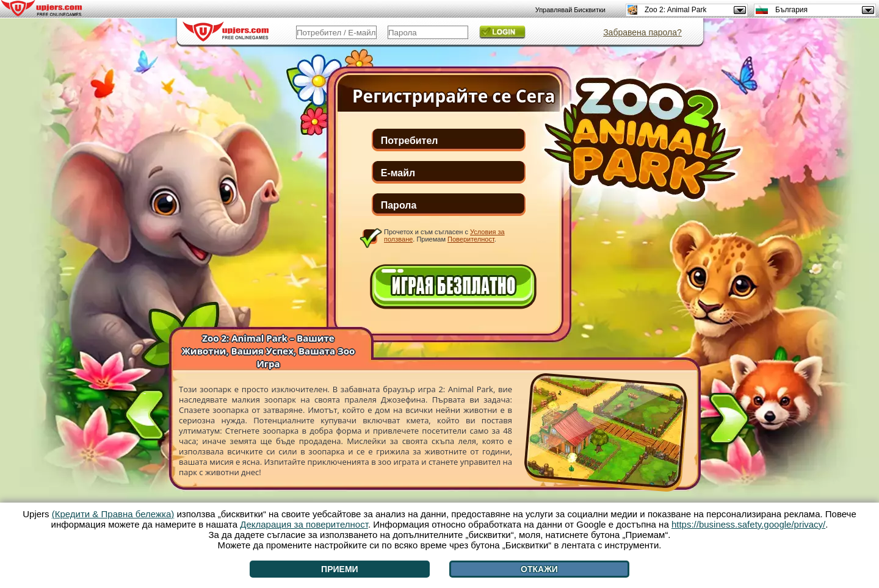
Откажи (539, 569)
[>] (729, 421)
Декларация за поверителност (304, 524)
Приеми (340, 569)
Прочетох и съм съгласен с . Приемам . (444, 235)
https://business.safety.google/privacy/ (748, 524)
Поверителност (471, 239)
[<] (145, 412)
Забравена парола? (642, 32)
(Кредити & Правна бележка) (113, 514)
